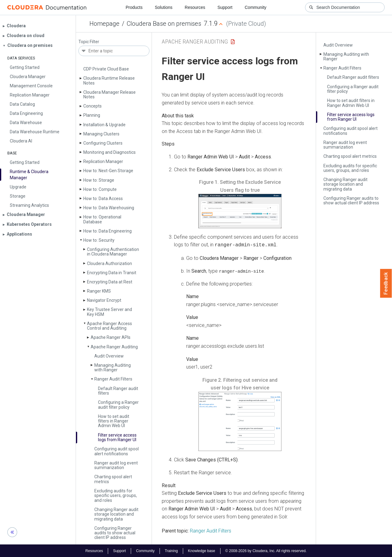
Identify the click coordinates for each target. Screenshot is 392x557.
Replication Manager (103, 161)
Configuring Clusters (103, 143)
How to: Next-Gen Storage (108, 171)
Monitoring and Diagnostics (109, 152)
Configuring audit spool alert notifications (117, 451)
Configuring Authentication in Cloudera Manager (113, 252)
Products (134, 7)
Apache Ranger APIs (111, 337)
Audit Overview (109, 356)
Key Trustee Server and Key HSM (109, 312)
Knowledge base (202, 550)
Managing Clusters (101, 134)
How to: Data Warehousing (109, 208)
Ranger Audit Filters (113, 379)
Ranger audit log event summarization (116, 465)
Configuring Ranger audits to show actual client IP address (115, 533)
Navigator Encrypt (104, 300)
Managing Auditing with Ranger (113, 368)
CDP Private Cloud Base (106, 69)
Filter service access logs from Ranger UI (117, 437)
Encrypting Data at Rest (110, 282)
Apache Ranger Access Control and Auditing (109, 326)
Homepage (104, 24)
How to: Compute (100, 189)
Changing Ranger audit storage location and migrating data (116, 514)
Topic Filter (89, 42)
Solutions (164, 7)
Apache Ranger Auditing (114, 347)
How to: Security (99, 240)
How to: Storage (99, 180)
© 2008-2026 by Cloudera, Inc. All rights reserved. (266, 550)
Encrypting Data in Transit (112, 273)
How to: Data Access (103, 199)
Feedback (386, 283)
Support (225, 7)
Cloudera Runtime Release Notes (109, 80)
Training (171, 550)
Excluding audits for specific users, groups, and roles (116, 496)
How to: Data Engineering (107, 231)
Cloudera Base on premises (164, 24)
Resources (195, 7)
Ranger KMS (99, 291)
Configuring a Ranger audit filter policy (118, 405)
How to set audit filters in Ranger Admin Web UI (114, 421)
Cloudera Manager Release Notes (109, 95)
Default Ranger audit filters (118, 391)
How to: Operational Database (102, 219)
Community (256, 7)
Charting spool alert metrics (113, 479)
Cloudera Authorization (109, 263)
